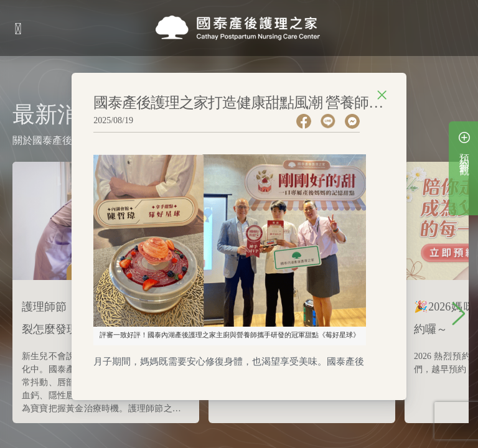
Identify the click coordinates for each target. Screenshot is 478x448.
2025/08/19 (113, 120)
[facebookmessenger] (357, 121)
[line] (333, 121)
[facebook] (308, 121)
